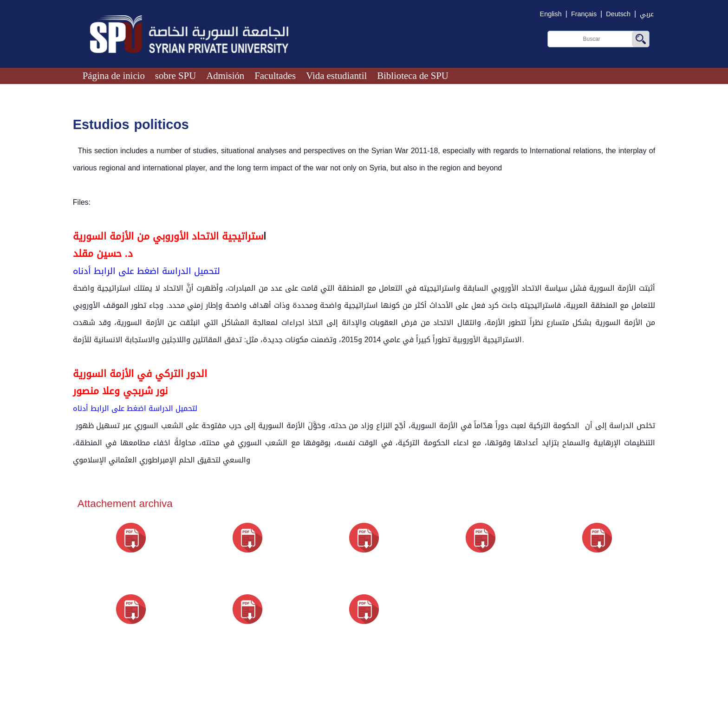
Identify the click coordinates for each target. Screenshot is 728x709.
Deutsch (618, 14)
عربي (647, 14)
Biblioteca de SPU (413, 75)
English (551, 14)
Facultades (275, 75)
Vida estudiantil (336, 75)
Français (584, 14)
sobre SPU (175, 75)
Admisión (225, 75)
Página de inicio (114, 75)
